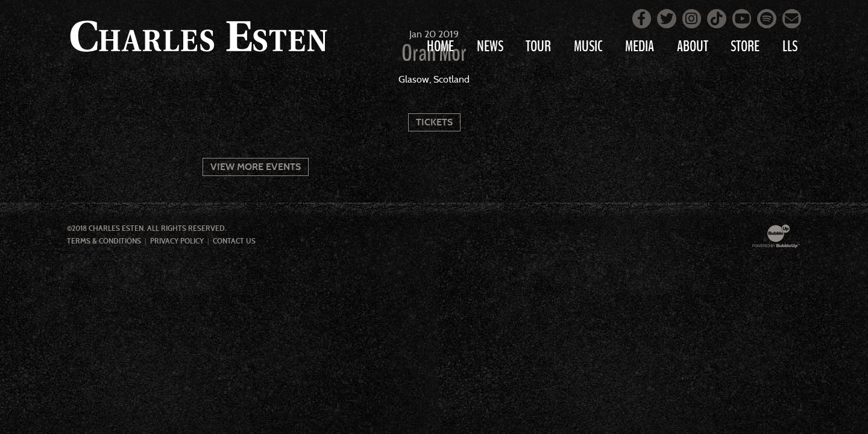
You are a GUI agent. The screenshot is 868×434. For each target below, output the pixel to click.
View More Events (256, 167)
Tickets (434, 122)
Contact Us (234, 241)
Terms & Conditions (104, 241)
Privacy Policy (177, 241)
